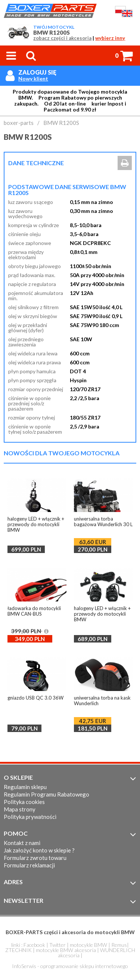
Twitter (57, 945)
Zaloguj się (37, 72)
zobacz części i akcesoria (62, 38)
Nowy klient (33, 79)
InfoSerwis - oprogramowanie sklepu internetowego (70, 966)
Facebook (34, 945)
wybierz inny (110, 38)
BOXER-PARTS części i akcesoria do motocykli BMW (70, 932)
